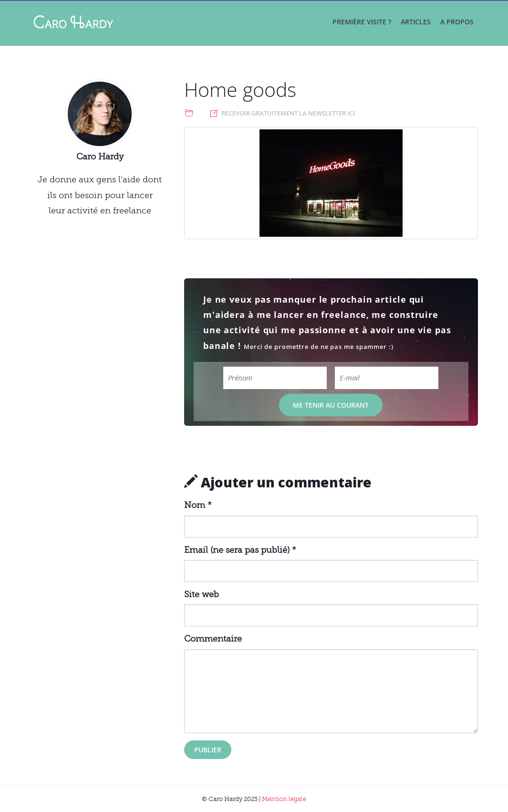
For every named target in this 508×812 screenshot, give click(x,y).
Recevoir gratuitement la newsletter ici (288, 113)
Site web (202, 594)
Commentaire (213, 639)
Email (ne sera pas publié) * (240, 550)
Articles (416, 22)
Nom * (198, 505)
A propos (457, 22)
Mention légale (284, 799)
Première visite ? (362, 22)
